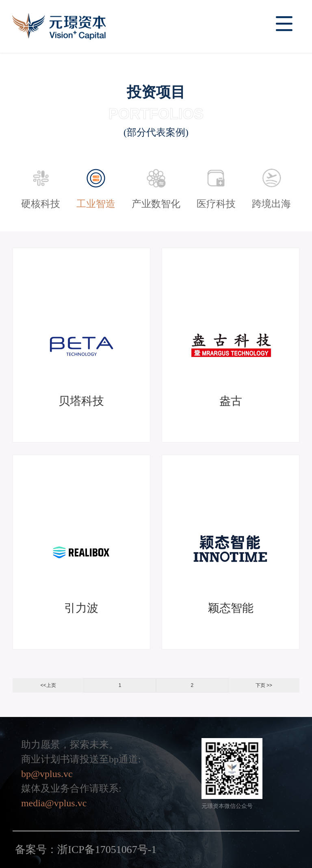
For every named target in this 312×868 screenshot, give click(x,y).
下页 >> (264, 685)
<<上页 (48, 685)
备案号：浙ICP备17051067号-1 (86, 850)
